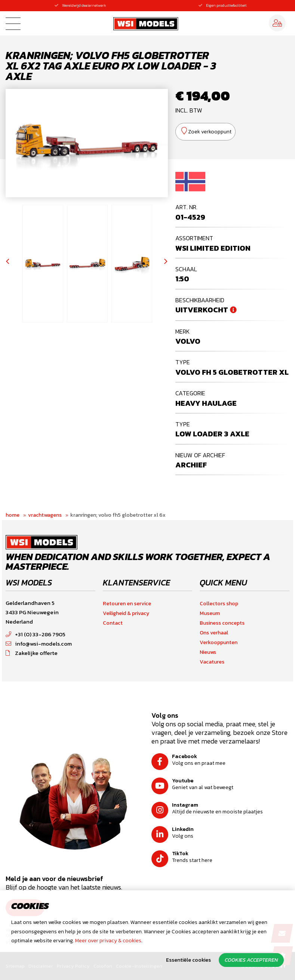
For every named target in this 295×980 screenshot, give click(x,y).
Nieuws (208, 652)
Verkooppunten (219, 642)
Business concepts (222, 623)
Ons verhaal (214, 633)
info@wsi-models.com (39, 644)
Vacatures (212, 662)
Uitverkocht (202, 310)
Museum (210, 613)
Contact (113, 623)
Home (13, 515)
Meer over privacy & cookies (108, 941)
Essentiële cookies (188, 960)
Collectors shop (219, 604)
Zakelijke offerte (32, 653)
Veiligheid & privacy (126, 613)
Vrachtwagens (45, 515)
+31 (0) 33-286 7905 (36, 634)
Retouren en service (127, 604)
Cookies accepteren (251, 960)
